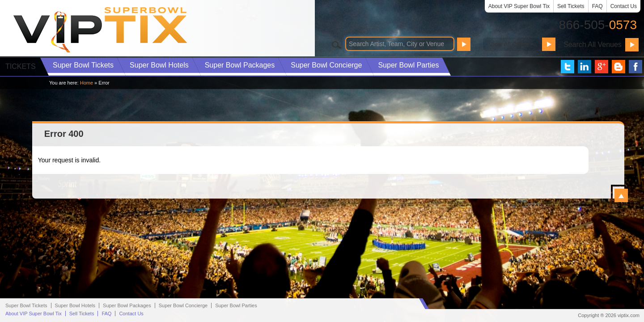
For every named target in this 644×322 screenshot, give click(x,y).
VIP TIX (101, 30)
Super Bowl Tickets (26, 305)
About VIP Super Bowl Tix (519, 6)
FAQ (597, 6)
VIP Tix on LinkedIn (585, 67)
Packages (240, 65)
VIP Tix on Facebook (636, 67)
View (621, 195)
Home (87, 83)
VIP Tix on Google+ (602, 67)
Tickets (83, 65)
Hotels (159, 65)
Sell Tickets (571, 6)
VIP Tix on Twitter (568, 67)
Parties (408, 65)
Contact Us (624, 6)
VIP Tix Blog (619, 67)
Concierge (326, 65)
